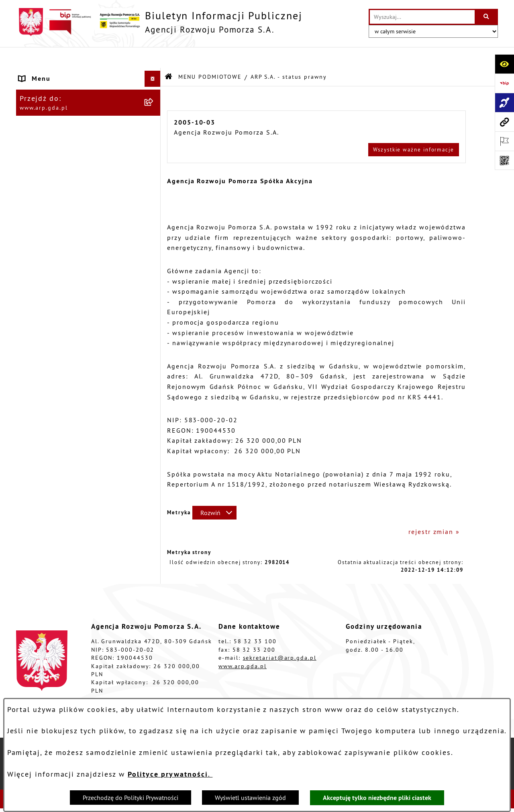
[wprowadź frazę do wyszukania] (422, 17)
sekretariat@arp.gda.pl (280, 637)
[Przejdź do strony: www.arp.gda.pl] (504, 122)
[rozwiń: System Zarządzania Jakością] (154, 306)
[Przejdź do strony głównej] (159, 22)
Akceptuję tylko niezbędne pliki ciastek (377, 798)
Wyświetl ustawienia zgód (250, 798)
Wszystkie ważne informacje (414, 128)
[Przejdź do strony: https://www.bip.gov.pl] (504, 83)
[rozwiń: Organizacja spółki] (154, 201)
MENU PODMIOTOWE (210, 55)
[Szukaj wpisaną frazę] (487, 17)
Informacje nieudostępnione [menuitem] (68, 395)
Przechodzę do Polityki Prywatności (131, 798)
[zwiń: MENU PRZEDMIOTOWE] (154, 138)
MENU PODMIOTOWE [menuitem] (54, 74)
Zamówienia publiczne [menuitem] (58, 379)
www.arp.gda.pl (243, 645)
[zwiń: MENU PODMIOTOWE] (154, 74)
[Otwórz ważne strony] (504, 141)
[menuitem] (88, 95)
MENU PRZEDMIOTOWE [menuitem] (59, 137)
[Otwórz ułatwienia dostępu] (504, 64)
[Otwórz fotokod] (504, 160)
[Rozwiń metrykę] (214, 491)
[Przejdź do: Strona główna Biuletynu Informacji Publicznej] (169, 56)
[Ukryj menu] (153, 58)
